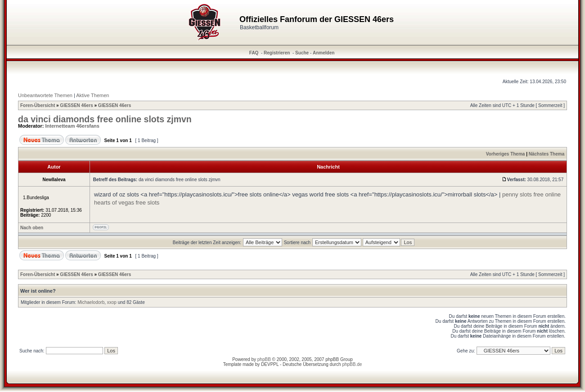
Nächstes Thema (547, 154)
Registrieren (277, 53)
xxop (112, 302)
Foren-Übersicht (38, 105)
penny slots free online (531, 194)
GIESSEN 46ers (76, 105)
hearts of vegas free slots (127, 203)
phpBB (264, 359)
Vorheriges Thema (506, 154)
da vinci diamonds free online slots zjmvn (105, 119)
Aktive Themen (92, 95)
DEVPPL (270, 364)
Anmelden (324, 53)
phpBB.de (352, 364)
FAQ (254, 53)
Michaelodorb (91, 302)
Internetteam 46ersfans (72, 126)
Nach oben (32, 228)
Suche (302, 53)
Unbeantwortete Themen (45, 95)
